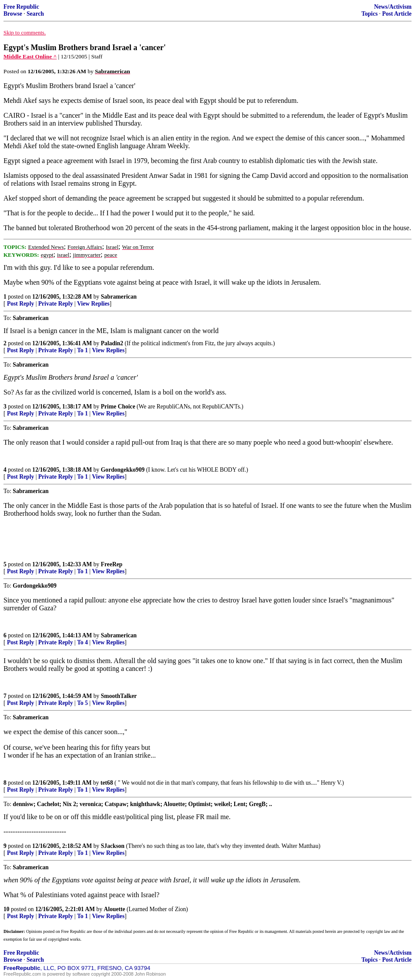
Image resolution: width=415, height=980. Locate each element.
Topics (369, 14)
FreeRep (112, 564)
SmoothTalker (119, 696)
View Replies (93, 304)
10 (7, 909)
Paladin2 (112, 343)
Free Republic (21, 7)
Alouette (114, 909)
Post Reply (20, 304)
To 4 (83, 642)
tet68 (107, 783)
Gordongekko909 (123, 470)
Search (35, 14)
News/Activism (393, 7)
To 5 (83, 703)
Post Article (397, 14)
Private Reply (56, 304)
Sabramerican (119, 297)
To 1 (83, 350)
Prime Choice (118, 407)
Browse (13, 14)
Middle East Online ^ (30, 56)
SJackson (113, 846)
